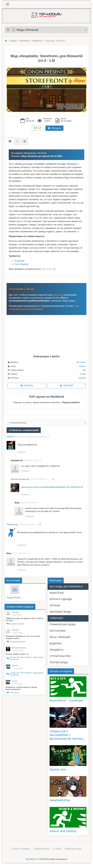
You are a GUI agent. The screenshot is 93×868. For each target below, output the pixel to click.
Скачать (27, 386)
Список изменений (17, 141)
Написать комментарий (25, 430)
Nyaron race (58, 771)
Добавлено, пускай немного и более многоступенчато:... (21, 690)
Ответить (22, 452)
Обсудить (54, 128)
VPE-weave (15, 694)
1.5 (49, 269)
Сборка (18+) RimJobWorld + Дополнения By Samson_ (27, 660)
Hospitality (19, 261)
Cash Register (21, 264)
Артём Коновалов (20, 479)
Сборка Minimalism (18, 643)
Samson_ (16, 667)
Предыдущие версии (25, 141)
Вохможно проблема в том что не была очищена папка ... (23, 638)
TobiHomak (12, 525)
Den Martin (81, 362)
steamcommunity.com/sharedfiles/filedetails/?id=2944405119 (52, 487)
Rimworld (58, 295)
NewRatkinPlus (60, 801)
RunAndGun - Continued (66, 702)
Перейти (82, 378)
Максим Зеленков (19, 649)
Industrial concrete (17, 625)
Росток (15, 682)
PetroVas (15, 613)
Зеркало (66, 386)
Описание (10, 141)
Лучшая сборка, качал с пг (17, 655)
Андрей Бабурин (15, 599)
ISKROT (11, 437)
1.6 (54, 269)
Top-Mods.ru (31, 860)
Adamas (82, 366)
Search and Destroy (63, 832)
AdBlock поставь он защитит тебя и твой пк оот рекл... (24, 621)
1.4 (44, 269)
